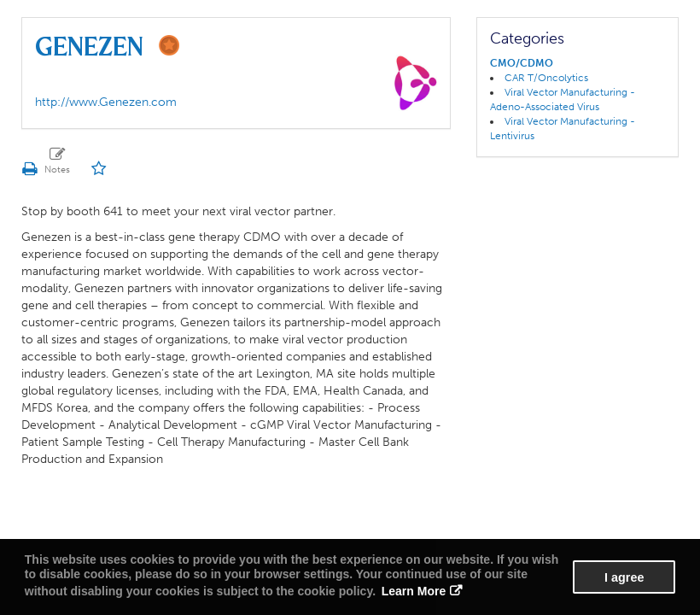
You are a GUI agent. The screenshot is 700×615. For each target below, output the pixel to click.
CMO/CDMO (522, 63)
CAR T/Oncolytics (546, 78)
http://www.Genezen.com (106, 102)
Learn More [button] (414, 591)
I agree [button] (624, 577)
